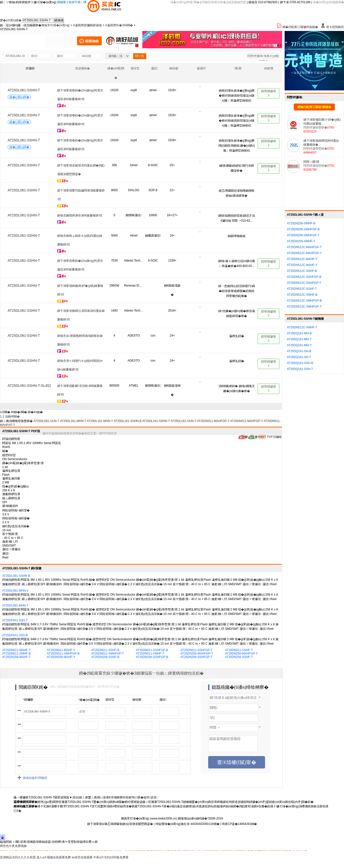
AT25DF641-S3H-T (15, 620)
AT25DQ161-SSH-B (300, 363)
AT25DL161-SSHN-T (156, 421)
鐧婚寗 (62, 2)
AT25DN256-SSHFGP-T (197, 657)
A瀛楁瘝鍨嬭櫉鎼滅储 (87, 25)
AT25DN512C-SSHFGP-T (304, 283)
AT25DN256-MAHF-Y (61, 657)
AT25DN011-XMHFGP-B (63, 654)
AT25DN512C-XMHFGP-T (304, 307)
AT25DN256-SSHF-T (239, 657)
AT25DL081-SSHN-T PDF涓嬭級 (260, 437)
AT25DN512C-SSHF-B (302, 271)
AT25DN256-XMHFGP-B (303, 229)
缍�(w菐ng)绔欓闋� (185, 2)
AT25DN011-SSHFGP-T (197, 650)
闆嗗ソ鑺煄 (311, 162)
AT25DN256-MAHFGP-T (197, 654)
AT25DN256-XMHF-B (301, 223)
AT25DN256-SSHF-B (105, 657)
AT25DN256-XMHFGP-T (303, 235)
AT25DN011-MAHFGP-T (213, 421)
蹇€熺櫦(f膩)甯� (236, 762)
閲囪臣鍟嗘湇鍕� (214, 2)
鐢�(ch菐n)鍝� (11, 20)
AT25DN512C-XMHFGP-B (304, 301)
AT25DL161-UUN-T (183, 421)
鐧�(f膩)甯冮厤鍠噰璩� (314, 107)
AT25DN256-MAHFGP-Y (241, 654)
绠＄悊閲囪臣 (332, 27)
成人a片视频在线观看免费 (54, 857)
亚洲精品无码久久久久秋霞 (18, 857)
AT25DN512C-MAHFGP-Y (304, 253)
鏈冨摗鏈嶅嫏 (237, 2)
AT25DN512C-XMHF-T (302, 327)
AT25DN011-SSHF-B (105, 650)
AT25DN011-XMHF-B (16, 654)
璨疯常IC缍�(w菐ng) (55, 25)
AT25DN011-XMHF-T (150, 654)
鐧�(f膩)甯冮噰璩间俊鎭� (297, 27)
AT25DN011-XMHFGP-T (108, 654)
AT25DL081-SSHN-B (16, 576)
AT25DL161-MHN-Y (100, 421)
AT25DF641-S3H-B (15, 635)
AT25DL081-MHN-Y (15, 591)
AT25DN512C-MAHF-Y (302, 265)
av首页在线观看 (82, 857)
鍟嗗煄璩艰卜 (269, 93)
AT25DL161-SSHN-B (128, 421)
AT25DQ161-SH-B (299, 351)
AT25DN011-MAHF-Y (61, 650)
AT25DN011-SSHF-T (239, 650)
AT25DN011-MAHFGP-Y (246, 421)
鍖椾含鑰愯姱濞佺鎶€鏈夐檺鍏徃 (80, 215)
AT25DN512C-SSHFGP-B (304, 277)
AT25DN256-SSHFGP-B (152, 657)
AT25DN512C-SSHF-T (302, 289)
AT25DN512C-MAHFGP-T (304, 247)
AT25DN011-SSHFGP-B (152, 650)
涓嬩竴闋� (12, 417)
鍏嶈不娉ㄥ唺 (77, 2)
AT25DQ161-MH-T (299, 339)
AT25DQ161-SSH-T (300, 369)
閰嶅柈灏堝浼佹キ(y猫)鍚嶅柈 (263, 57)
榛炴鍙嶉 (151, 797)
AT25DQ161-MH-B (299, 333)
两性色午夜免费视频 (13, 846)
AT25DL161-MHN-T (73, 421)
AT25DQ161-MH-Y (299, 345)
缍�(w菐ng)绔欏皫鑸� (328, 2)
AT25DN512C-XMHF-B (302, 295)
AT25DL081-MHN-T (15, 605)
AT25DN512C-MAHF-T (302, 259)
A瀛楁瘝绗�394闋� (119, 25)
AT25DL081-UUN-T (46, 421)
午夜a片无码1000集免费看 (111, 857)
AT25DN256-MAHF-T (16, 657)
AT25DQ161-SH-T (299, 357)
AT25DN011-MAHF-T (16, 650)
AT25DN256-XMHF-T (301, 241)
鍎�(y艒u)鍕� (19, 97)
